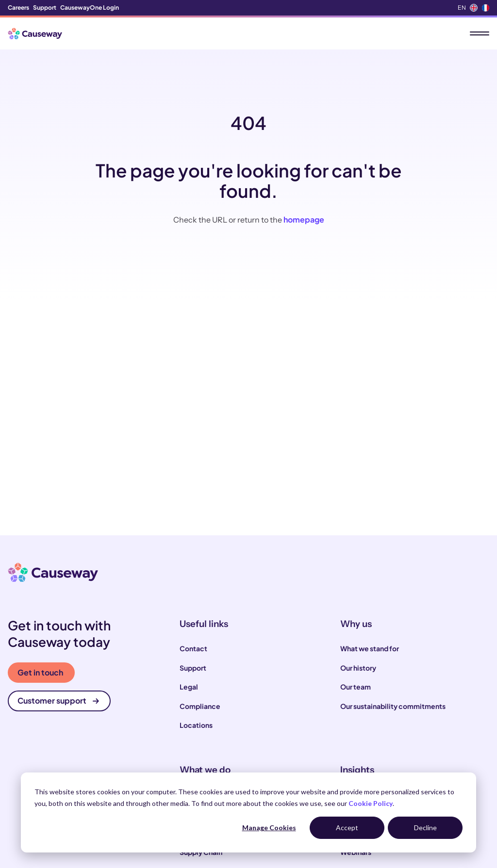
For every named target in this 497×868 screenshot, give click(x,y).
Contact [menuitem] (193, 648)
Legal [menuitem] (189, 687)
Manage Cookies (269, 828)
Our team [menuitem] (356, 687)
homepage (304, 219)
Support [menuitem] (45, 8)
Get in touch (40, 672)
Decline (425, 828)
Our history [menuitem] (358, 668)
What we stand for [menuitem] (370, 648)
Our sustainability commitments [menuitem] (393, 706)
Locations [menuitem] (196, 725)
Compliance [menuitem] (200, 706)
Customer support (58, 700)
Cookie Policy (371, 803)
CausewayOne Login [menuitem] (90, 8)
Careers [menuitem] (18, 8)
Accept (347, 828)
